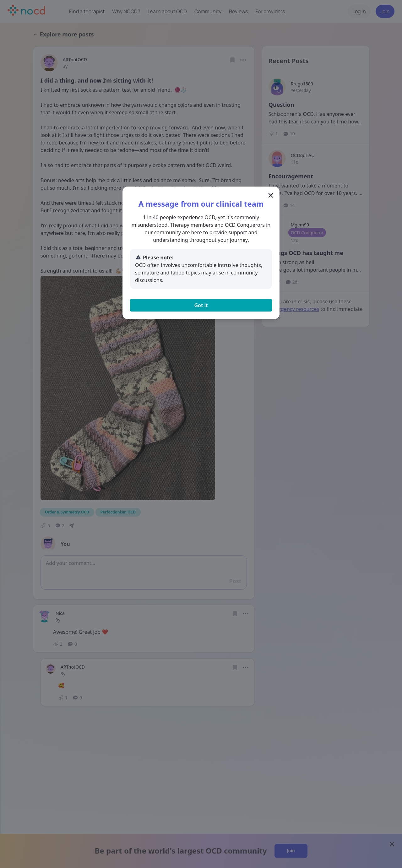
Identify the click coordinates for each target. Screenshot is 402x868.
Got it (201, 305)
